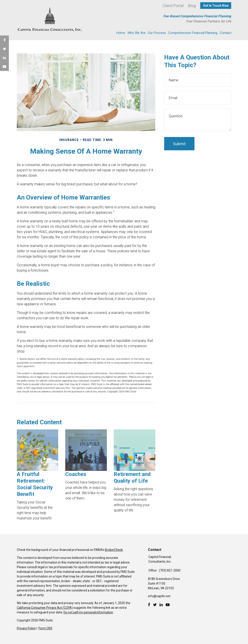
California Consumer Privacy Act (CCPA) (45, 608)
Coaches (76, 474)
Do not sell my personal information (88, 612)
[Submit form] (179, 144)
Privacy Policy (26, 628)
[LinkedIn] (161, 605)
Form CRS (45, 628)
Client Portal (173, 6)
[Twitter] (155, 605)
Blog (192, 6)
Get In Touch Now (216, 6)
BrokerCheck (114, 550)
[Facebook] (149, 605)
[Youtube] (168, 605)
